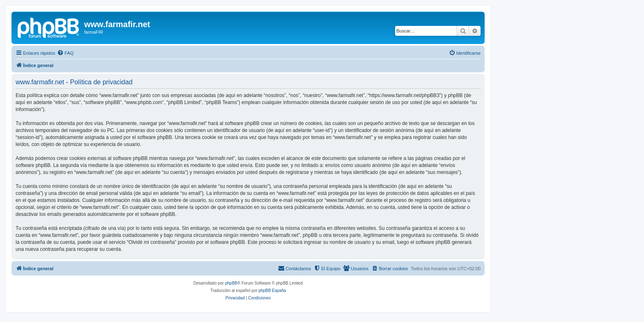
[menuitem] (65, 53)
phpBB (231, 283)
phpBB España (272, 291)
